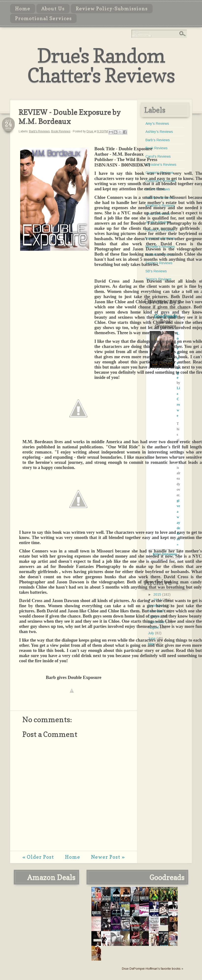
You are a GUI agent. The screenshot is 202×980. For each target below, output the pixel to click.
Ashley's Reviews (159, 132)
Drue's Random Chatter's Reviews (101, 65)
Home (23, 9)
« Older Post (38, 857)
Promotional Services (43, 18)
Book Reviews (61, 131)
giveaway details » (178, 523)
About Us (53, 9)
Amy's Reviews (157, 124)
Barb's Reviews (39, 131)
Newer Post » (108, 857)
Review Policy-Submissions (112, 9)
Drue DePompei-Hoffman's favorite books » (153, 969)
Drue (90, 131)
